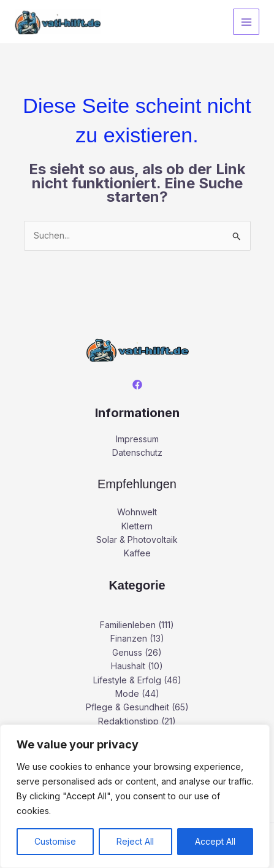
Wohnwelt (137, 512)
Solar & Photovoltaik (137, 540)
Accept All (215, 841)
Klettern (137, 526)
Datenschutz (137, 452)
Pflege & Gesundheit (127, 707)
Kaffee (137, 553)
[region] (135, 796)
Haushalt (128, 666)
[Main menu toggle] (246, 22)
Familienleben (128, 625)
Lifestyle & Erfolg (127, 680)
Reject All (135, 841)
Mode (127, 693)
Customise (55, 841)
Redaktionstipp (128, 721)
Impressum (137, 439)
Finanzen (129, 638)
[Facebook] (137, 385)
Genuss (127, 652)
